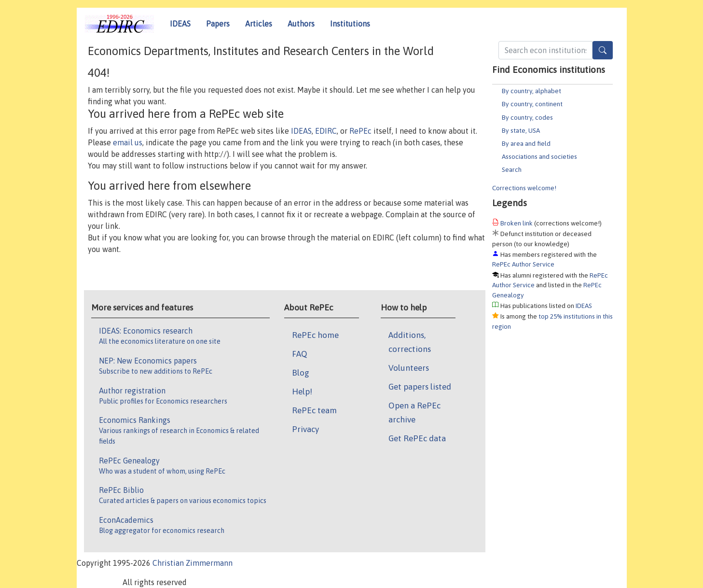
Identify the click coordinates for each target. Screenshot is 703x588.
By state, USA (521, 130)
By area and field (526, 143)
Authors (301, 24)
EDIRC (326, 131)
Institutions (350, 24)
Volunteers (409, 368)
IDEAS (180, 24)
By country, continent (532, 104)
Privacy (305, 429)
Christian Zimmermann (193, 563)
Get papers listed (420, 387)
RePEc (360, 131)
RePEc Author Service (523, 264)
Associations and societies (539, 156)
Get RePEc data (417, 438)
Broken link (517, 223)
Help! (302, 392)
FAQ (300, 354)
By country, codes (527, 117)
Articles (259, 24)
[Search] (603, 50)
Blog (301, 373)
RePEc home (315, 335)
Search (512, 169)
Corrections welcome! (524, 188)
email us (128, 142)
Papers (218, 24)
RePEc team (314, 410)
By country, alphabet (531, 91)
